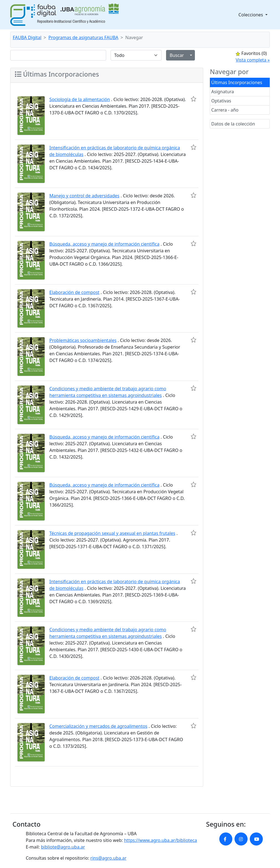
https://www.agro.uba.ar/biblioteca (160, 840)
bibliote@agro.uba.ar (63, 847)
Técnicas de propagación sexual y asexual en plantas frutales (112, 533)
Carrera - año (225, 110)
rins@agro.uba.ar (108, 858)
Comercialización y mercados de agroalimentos (98, 726)
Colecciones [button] (251, 15)
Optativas (221, 101)
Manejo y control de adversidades (84, 196)
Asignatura (223, 92)
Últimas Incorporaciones (237, 82)
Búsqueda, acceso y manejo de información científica (104, 244)
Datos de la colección (233, 124)
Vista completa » (253, 60)
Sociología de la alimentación (80, 99)
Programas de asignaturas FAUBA (83, 37)
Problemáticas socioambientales (83, 340)
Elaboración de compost (74, 292)
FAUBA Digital (27, 37)
